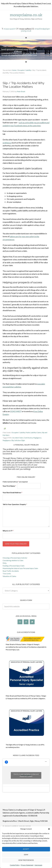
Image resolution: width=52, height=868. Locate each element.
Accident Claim (18, 438)
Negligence (7, 440)
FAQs (5, 563)
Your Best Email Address (12, 492)
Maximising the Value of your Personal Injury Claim (20, 568)
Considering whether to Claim (13, 560)
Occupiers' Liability (18, 432)
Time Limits (7, 574)
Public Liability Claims (33, 432)
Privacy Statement (27, 865)
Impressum (38, 865)
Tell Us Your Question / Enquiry (15, 504)
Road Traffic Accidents (11, 571)
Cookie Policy (15, 865)
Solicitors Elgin (20, 440)
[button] (49, 829)
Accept (26, 849)
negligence (7, 143)
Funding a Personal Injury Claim (14, 566)
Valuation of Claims (9, 576)
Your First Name (9, 486)
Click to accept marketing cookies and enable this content (26, 775)
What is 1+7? (8, 531)
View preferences (26, 860)
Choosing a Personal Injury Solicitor (15, 558)
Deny (26, 855)
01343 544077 (10, 29)
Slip (13, 440)
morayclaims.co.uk (26, 19)
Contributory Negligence (33, 438)
